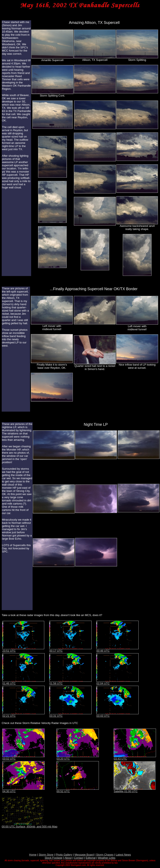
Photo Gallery (64, 855)
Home (33, 855)
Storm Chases (105, 855)
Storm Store (46, 855)
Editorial (91, 858)
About (68, 858)
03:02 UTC (9, 759)
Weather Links (107, 858)
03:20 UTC (63, 759)
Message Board (84, 855)
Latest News (123, 855)
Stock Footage (54, 858)
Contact (79, 858)
